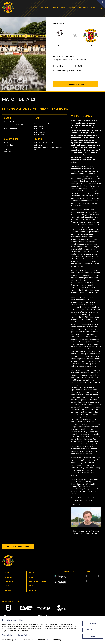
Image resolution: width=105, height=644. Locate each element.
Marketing (56, 640)
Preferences (24, 640)
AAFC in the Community (38, 582)
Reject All (93, 636)
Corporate (84, 7)
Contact (33, 591)
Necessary (8, 640)
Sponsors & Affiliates (11, 602)
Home (7, 573)
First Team (45, 7)
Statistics (41, 640)
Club (31, 587)
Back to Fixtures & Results (19, 547)
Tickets (55, 7)
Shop (94, 7)
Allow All (93, 623)
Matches (34, 7)
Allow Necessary (93, 630)
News (64, 7)
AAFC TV (72, 7)
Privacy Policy (8, 635)
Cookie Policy (24, 635)
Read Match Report (75, 85)
